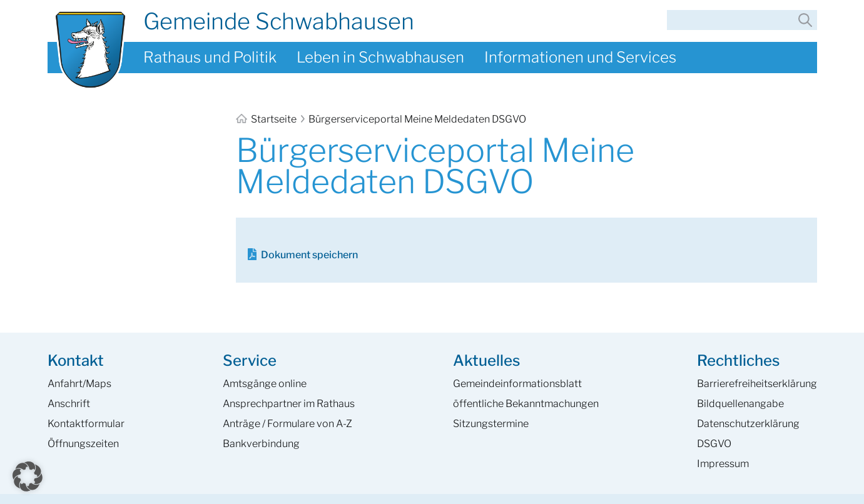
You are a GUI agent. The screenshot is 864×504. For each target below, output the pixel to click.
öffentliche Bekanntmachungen (526, 404)
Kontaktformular (86, 424)
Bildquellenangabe (740, 404)
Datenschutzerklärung (748, 424)
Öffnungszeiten (83, 444)
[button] (28, 476)
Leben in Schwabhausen (380, 57)
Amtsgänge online (265, 384)
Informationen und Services (580, 57)
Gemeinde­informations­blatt (517, 384)
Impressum (723, 464)
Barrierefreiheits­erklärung (757, 384)
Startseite (267, 119)
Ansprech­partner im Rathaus (289, 404)
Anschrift (69, 404)
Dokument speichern (309, 255)
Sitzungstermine (491, 424)
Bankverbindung (261, 444)
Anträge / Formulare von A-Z (287, 424)
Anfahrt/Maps (79, 384)
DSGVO (714, 444)
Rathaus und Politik (210, 57)
